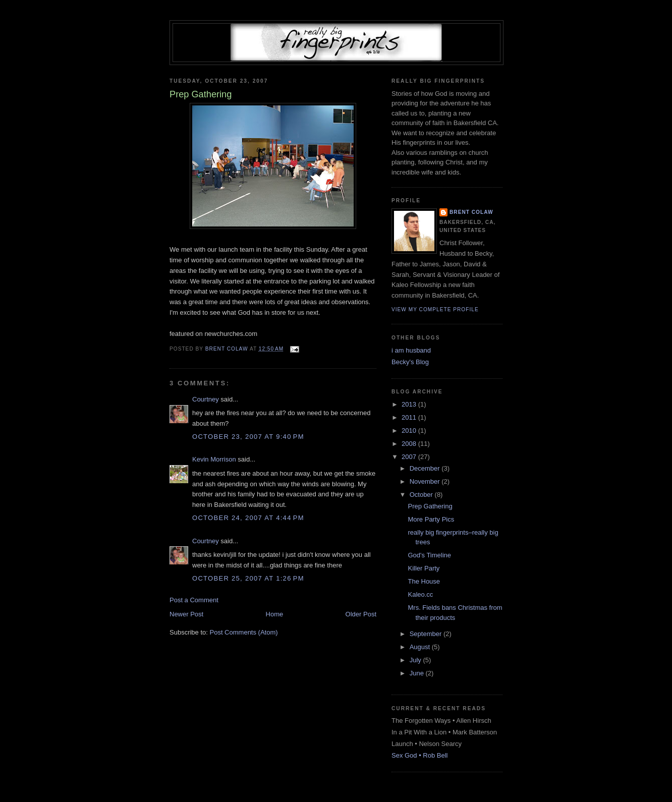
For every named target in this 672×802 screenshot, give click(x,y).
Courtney (206, 399)
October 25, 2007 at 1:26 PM (248, 578)
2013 (410, 404)
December (426, 468)
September (427, 634)
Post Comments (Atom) (244, 632)
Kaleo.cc (420, 594)
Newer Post (186, 614)
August (421, 647)
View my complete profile (435, 309)
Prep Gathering (430, 506)
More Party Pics (431, 519)
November (426, 481)
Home (275, 614)
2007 (410, 457)
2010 (410, 431)
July (416, 660)
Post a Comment (194, 600)
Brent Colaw (471, 212)
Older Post (361, 614)
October (422, 495)
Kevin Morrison (214, 459)
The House (424, 581)
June (418, 673)
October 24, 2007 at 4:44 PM (248, 518)
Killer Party (424, 568)
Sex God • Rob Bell (420, 755)
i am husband (411, 350)
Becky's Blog (410, 362)
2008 (410, 444)
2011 (410, 417)
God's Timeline (429, 555)
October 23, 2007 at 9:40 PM (248, 437)
